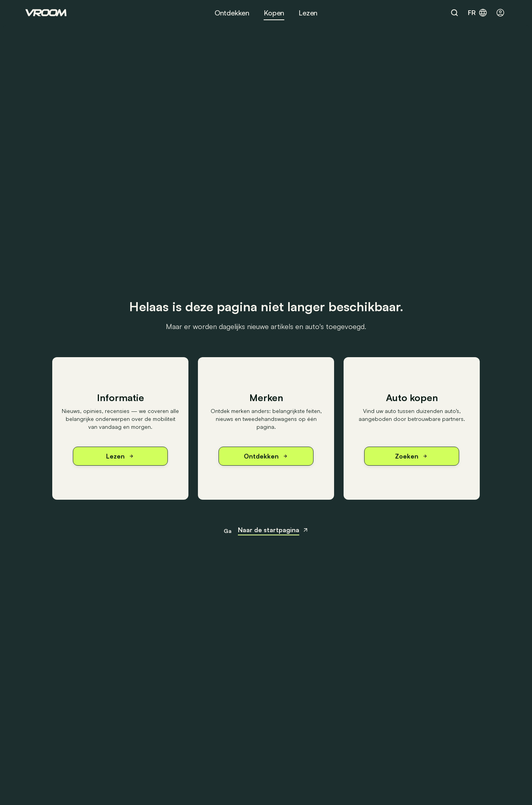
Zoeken (412, 456)
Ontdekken (232, 13)
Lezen (308, 13)
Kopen (274, 13)
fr (478, 13)
